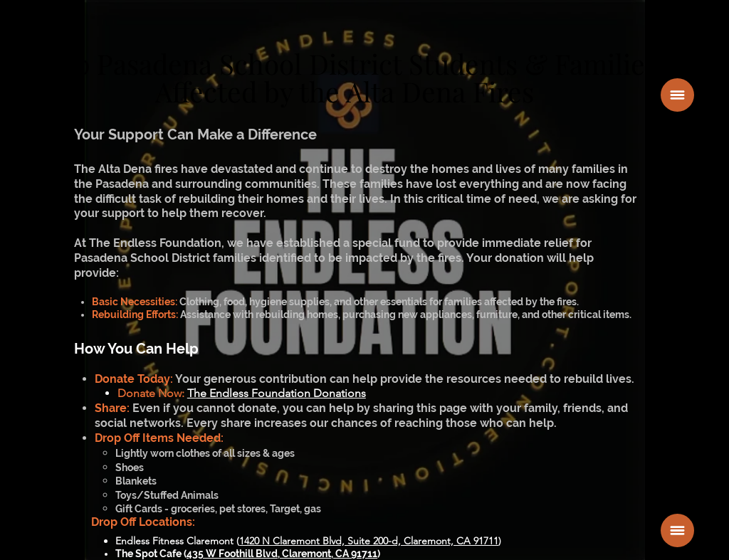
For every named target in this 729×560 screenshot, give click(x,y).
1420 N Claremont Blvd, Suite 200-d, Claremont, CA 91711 (369, 541)
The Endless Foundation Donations (277, 393)
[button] (677, 95)
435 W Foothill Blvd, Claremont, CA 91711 (282, 554)
